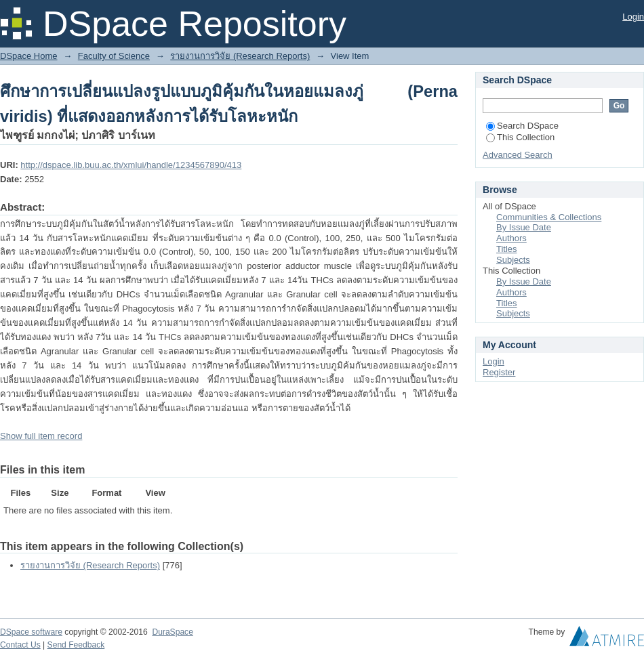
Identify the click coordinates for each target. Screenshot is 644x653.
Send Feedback (76, 645)
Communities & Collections (549, 217)
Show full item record (41, 436)
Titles (507, 249)
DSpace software (31, 632)
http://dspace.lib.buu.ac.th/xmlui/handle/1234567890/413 (131, 165)
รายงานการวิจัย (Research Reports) (240, 56)
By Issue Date (524, 227)
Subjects (513, 260)
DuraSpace (172, 632)
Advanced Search (518, 155)
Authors (511, 238)
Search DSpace (522, 126)
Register (499, 372)
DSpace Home (29, 56)
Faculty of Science (114, 56)
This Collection (520, 137)
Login (633, 17)
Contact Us (20, 645)
